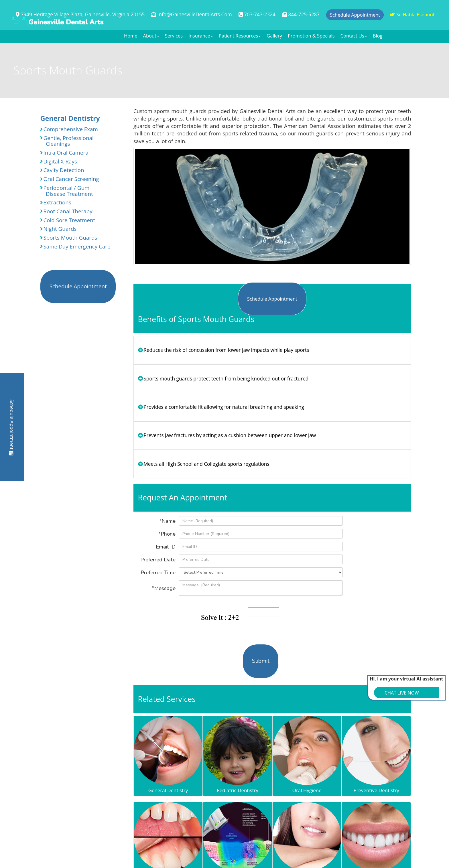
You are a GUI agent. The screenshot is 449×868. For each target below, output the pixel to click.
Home (131, 36)
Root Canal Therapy (66, 211)
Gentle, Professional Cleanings (67, 141)
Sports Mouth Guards (69, 238)
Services (174, 36)
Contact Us (354, 36)
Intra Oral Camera (64, 153)
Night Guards (58, 229)
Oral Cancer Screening (69, 179)
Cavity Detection (62, 170)
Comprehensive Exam (69, 129)
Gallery (274, 36)
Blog (378, 36)
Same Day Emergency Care (75, 246)
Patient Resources (240, 36)
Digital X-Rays (58, 161)
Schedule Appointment (12, 427)
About (151, 36)
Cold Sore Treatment (68, 220)
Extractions (56, 202)
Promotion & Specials (311, 36)
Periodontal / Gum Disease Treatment (66, 191)
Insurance (201, 36)
